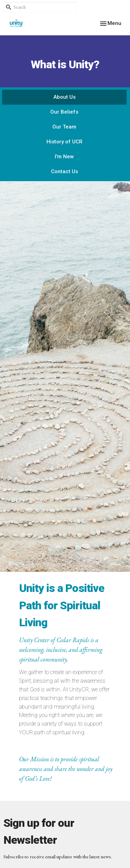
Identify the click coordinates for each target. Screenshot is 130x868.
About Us (64, 97)
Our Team (64, 127)
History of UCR (64, 142)
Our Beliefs (64, 112)
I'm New (64, 157)
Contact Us (64, 171)
